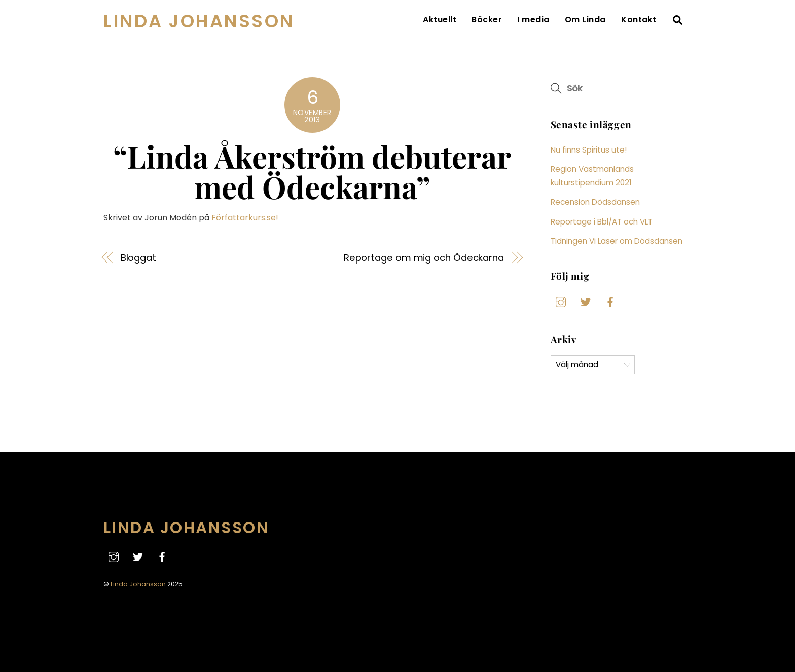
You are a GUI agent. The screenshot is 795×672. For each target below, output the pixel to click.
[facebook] (610, 301)
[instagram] (561, 301)
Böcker (487, 20)
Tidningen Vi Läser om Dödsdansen (617, 241)
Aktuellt (440, 20)
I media (533, 20)
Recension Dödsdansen (595, 202)
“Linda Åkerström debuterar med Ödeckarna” (312, 171)
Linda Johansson (138, 584)
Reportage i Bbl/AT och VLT (602, 222)
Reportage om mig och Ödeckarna (424, 258)
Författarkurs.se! (245, 218)
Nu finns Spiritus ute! (589, 150)
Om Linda (585, 20)
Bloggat (138, 258)
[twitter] (586, 301)
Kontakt (639, 20)
